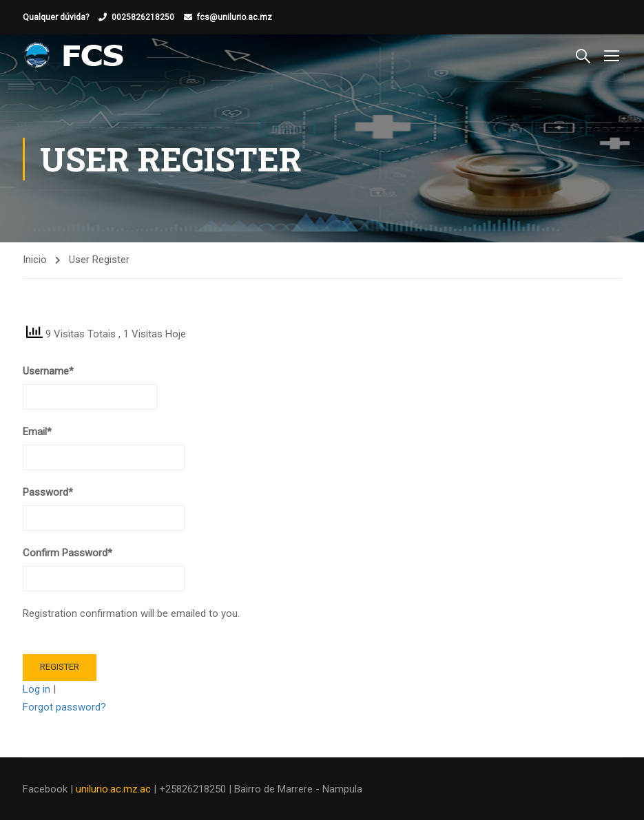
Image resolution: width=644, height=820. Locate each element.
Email (37, 432)
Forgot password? (64, 707)
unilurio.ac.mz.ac (113, 789)
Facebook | (49, 789)
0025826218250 (143, 17)
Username (48, 371)
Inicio (35, 260)
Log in (37, 689)
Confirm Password (67, 553)
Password (48, 492)
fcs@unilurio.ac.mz (235, 17)
